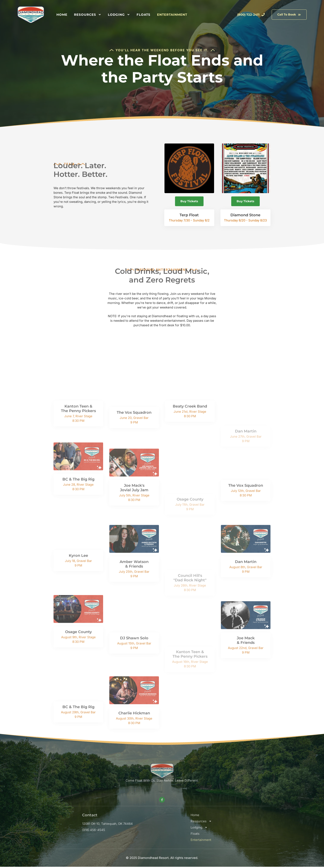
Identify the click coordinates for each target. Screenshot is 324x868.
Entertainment (172, 15)
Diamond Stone (246, 216)
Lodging (119, 15)
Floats (144, 15)
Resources (88, 15)
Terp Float (189, 216)
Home (62, 15)
